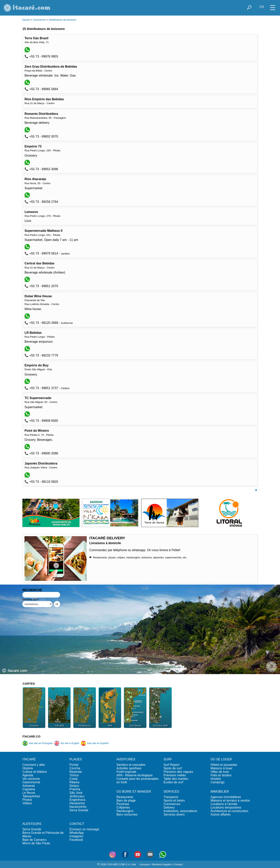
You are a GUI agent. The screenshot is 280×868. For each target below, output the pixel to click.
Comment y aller (34, 765)
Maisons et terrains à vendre (230, 800)
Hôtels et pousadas (224, 765)
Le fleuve (29, 793)
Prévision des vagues (178, 772)
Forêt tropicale (126, 772)
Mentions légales (162, 864)
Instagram (76, 836)
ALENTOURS (32, 824)
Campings (218, 782)
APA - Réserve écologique (135, 775)
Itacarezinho (78, 807)
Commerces (39, 20)
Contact (178, 864)
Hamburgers (125, 811)
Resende (76, 772)
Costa (73, 779)
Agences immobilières (226, 797)
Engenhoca (77, 800)
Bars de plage (126, 800)
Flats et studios (221, 775)
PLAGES (76, 759)
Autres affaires (221, 814)
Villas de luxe (220, 772)
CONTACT (77, 824)
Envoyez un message (84, 829)
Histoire (28, 768)
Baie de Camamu (34, 840)
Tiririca (74, 775)
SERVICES (171, 792)
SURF (168, 759)
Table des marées (176, 779)
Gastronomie (31, 782)
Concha (75, 768)
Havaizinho (77, 803)
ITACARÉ (29, 759)
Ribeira (74, 782)
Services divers (174, 814)
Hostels (216, 779)
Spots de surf (173, 768)
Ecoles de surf (173, 782)
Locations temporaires (226, 807)
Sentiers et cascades (131, 765)
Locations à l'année (224, 804)
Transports (171, 797)
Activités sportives (129, 768)
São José (76, 793)
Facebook (76, 840)
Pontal (74, 765)
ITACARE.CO (31, 736)
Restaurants (125, 797)
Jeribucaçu (77, 796)
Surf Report (171, 765)
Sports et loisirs (174, 800)
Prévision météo (175, 775)
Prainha (75, 789)
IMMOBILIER (220, 792)
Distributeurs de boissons (63, 20)
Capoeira (29, 789)
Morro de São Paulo (36, 843)
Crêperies (123, 807)
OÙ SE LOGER (221, 759)
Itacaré (26, 20)
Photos (27, 800)
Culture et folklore (35, 772)
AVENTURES (126, 759)
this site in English (67, 743)
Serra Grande (79, 810)
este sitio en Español (95, 743)
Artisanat (28, 786)
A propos (145, 864)
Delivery (169, 807)
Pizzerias (123, 804)
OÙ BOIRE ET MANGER (134, 792)
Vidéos (27, 803)
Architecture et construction (229, 811)
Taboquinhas (31, 796)
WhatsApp (77, 833)
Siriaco (74, 786)
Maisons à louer (222, 768)
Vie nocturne (31, 779)
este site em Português (38, 743)
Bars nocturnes (127, 814)
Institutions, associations (180, 811)
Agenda (28, 775)
